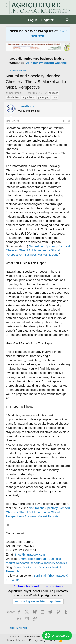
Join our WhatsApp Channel (46, 63)
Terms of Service (17, 640)
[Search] (67, 20)
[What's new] (59, 20)
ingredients (28, 97)
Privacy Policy (37, 640)
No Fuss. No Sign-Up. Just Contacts (38, 586)
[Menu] (9, 20)
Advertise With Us (33, 636)
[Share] (63, 121)
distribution (13, 97)
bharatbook (16, 93)
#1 (69, 121)
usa (55, 97)
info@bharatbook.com (30, 554)
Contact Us (13, 636)
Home (52, 640)
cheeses (54, 93)
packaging (44, 97)
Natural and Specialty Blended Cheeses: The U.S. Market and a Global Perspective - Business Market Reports (38, 250)
